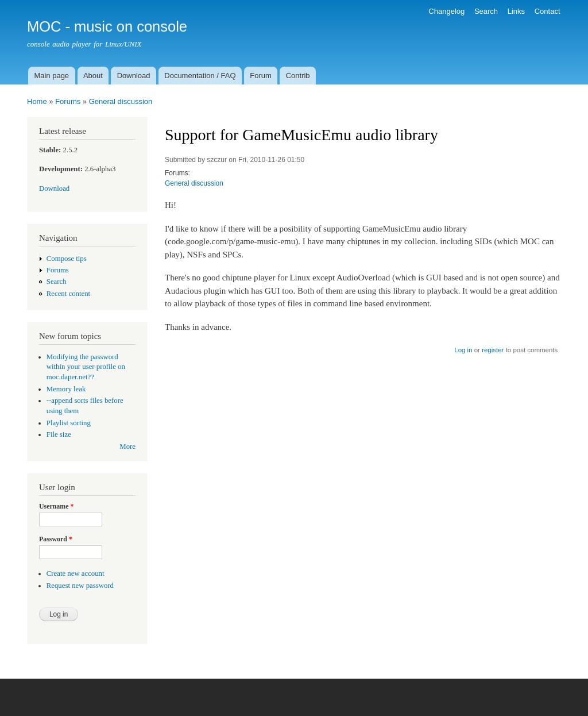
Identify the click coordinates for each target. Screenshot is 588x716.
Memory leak (66, 389)
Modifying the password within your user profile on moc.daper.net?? (86, 367)
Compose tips (67, 259)
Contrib (298, 76)
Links (516, 11)
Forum (261, 76)
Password (56, 539)
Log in (463, 350)
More (127, 446)
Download (134, 76)
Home (37, 101)
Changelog (446, 11)
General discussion (121, 101)
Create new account (76, 573)
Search (486, 11)
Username (56, 506)
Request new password (80, 586)
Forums (68, 101)
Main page (51, 76)
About (93, 76)
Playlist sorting (69, 423)
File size (59, 434)
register (493, 350)
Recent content (68, 294)
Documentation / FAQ (200, 76)
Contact (548, 11)
